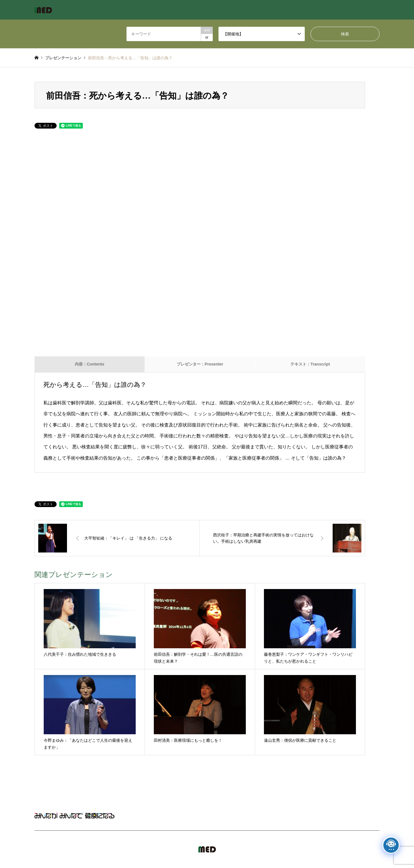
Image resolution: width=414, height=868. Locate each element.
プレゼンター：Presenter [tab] (200, 364)
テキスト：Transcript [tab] (310, 364)
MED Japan (330, 849)
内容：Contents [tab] (90, 364)
